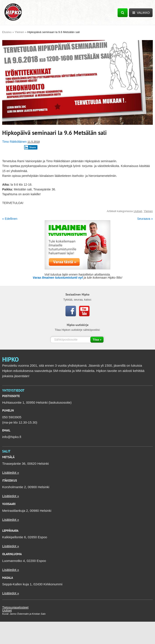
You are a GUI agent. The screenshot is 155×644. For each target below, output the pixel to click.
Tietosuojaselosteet (15, 607)
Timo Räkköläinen (14, 142)
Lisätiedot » (11, 472)
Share (30, 147)
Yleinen (19, 32)
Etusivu (7, 32)
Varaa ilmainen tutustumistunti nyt (58, 278)
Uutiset (138, 211)
